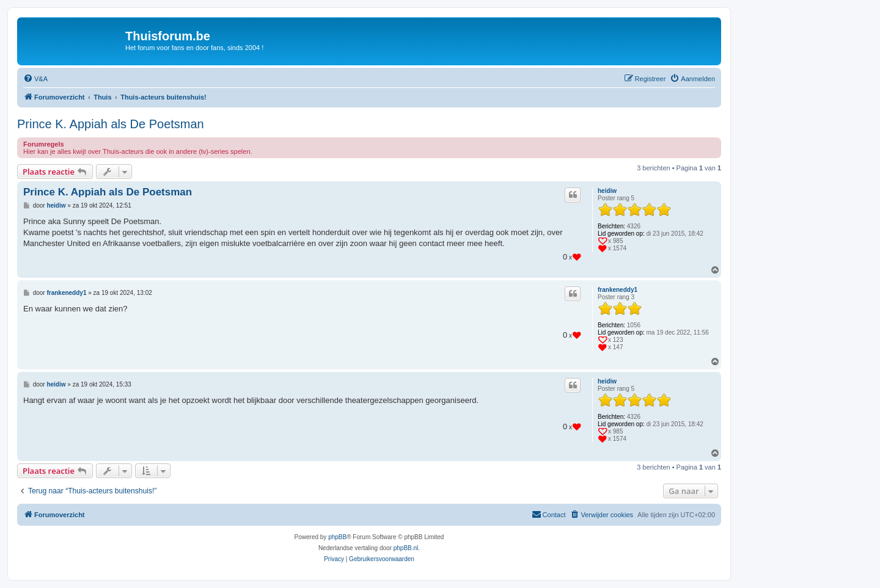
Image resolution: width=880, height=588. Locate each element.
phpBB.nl (406, 548)
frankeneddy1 (618, 290)
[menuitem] (35, 79)
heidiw (607, 191)
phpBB (337, 537)
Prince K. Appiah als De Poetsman (111, 124)
